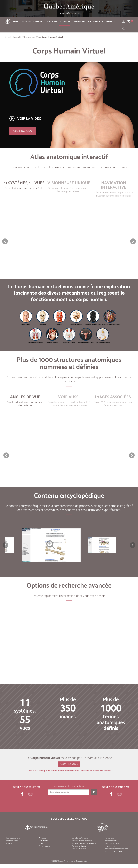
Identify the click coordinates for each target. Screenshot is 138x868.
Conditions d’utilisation (80, 842)
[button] (133, 241)
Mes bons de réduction (113, 856)
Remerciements (45, 850)
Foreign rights (95, 22)
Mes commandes (111, 845)
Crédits (42, 848)
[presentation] (73, 806)
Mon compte (109, 842)
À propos (110, 22)
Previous (5, 547)
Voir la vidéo (25, 119)
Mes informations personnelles (116, 853)
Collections (51, 22)
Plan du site (43, 845)
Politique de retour (79, 853)
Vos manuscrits (12, 845)
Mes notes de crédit (112, 848)
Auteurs (38, 22)
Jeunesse (26, 22)
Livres (16, 22)
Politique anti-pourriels (80, 850)
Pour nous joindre (13, 842)
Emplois (9, 848)
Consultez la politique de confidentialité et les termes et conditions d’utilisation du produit (69, 775)
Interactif (65, 22)
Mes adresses (110, 850)
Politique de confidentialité (82, 845)
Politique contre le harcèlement (84, 848)
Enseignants (79, 22)
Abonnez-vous (23, 131)
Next (133, 547)
